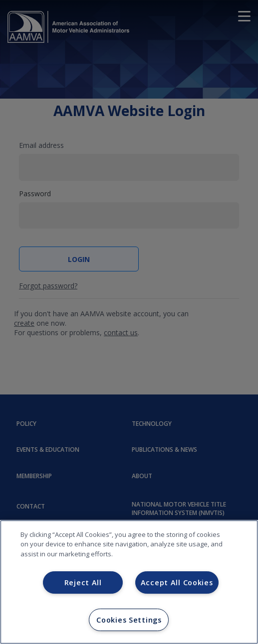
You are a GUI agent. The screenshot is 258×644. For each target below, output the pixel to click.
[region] (129, 582)
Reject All (83, 582)
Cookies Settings (129, 620)
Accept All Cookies (177, 582)
